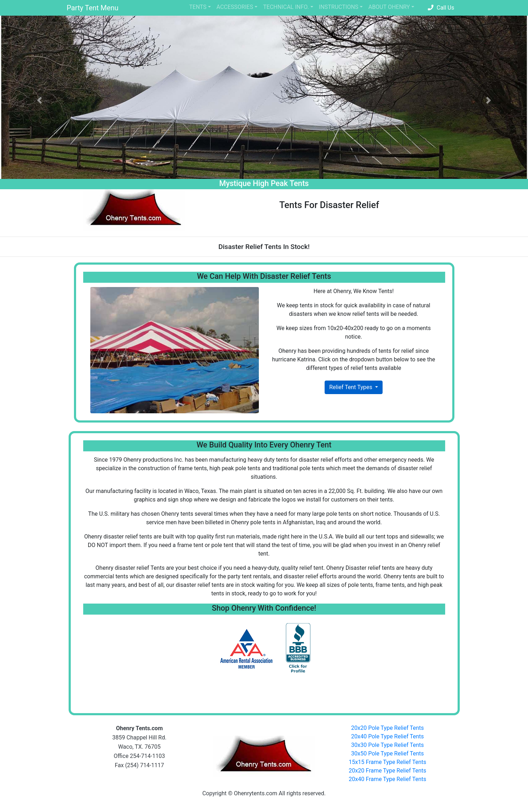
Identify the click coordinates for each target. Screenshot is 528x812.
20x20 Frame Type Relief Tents (388, 771)
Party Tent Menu (93, 8)
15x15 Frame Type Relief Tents (388, 762)
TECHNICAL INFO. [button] (286, 7)
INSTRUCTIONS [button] (339, 7)
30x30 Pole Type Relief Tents (388, 745)
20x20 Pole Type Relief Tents (388, 728)
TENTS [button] (198, 7)
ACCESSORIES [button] (235, 7)
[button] (40, 100)
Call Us (441, 8)
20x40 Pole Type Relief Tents (388, 736)
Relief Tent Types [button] (351, 387)
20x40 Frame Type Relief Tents (388, 779)
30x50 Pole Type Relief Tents (388, 753)
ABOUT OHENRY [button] (389, 7)
